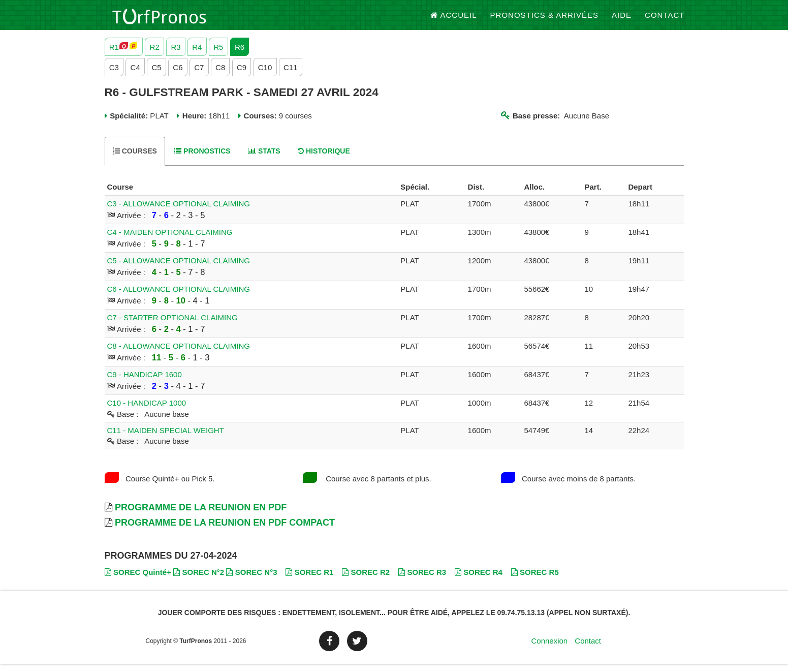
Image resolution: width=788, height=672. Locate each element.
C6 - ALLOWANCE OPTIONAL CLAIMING (179, 298)
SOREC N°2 (199, 581)
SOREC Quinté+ (138, 581)
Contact (665, 20)
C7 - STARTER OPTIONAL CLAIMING (172, 326)
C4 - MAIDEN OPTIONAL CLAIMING (170, 241)
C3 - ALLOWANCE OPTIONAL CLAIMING (179, 212)
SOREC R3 (422, 581)
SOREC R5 (535, 581)
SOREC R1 (309, 581)
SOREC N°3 (251, 581)
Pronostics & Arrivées (545, 20)
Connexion (549, 649)
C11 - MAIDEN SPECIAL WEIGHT (166, 438)
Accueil (454, 20)
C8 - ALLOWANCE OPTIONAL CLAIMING (179, 355)
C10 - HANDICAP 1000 (147, 411)
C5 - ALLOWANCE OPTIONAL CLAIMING (179, 269)
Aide (622, 20)
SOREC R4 (479, 581)
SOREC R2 (366, 581)
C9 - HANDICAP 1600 (145, 383)
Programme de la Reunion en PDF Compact (225, 531)
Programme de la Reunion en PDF (201, 515)
